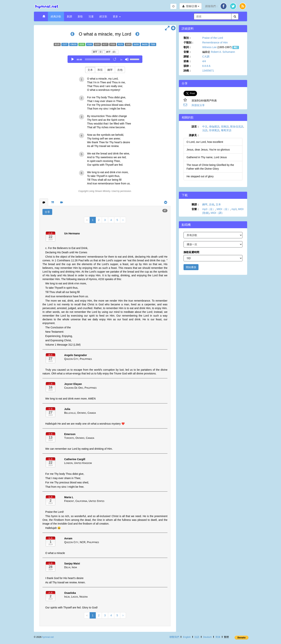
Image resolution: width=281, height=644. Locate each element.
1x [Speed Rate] (121, 60)
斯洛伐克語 (237, 127)
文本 (90, 70)
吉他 (120, 70)
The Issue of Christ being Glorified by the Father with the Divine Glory (210, 167)
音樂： (187, 52)
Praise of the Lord (213, 38)
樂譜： (196, 204)
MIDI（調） (217, 213)
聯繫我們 (174, 637)
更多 (117, 16)
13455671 (208, 71)
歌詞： (187, 47)
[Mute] (127, 59)
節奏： (187, 61)
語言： (196, 127)
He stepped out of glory (200, 176)
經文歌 (103, 16)
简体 (218, 637)
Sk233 (145, 44)
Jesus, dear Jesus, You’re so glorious (208, 150)
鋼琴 (110, 70)
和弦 (100, 70)
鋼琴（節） (112, 52)
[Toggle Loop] (115, 59)
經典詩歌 (56, 16)
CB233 (73, 44)
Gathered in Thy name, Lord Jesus (207, 157)
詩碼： (187, 71)
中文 (205, 127)
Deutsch (207, 637)
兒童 (91, 16)
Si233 (136, 44)
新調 (69, 16)
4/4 (204, 61)
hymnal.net (48, 637)
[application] (105, 59)
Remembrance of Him (215, 42)
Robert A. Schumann (223, 52)
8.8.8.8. (207, 66)
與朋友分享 (198, 105)
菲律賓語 (214, 130)
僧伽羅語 (214, 127)
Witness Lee (209, 47)
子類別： (189, 42)
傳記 (236, 47)
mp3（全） (209, 209)
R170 (121, 44)
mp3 (234, 209)
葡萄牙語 (226, 130)
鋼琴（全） (98, 52)
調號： (187, 57)
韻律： (187, 66)
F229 (89, 44)
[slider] (97, 59)
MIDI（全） (223, 209)
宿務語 (225, 127)
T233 (153, 44)
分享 (47, 212)
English (187, 637)
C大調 (206, 57)
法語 (205, 130)
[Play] (73, 59)
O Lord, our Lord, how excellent (205, 142)
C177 (65, 44)
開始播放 (191, 267)
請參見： (194, 135)
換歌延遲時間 (191, 252)
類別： (187, 38)
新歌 (80, 16)
